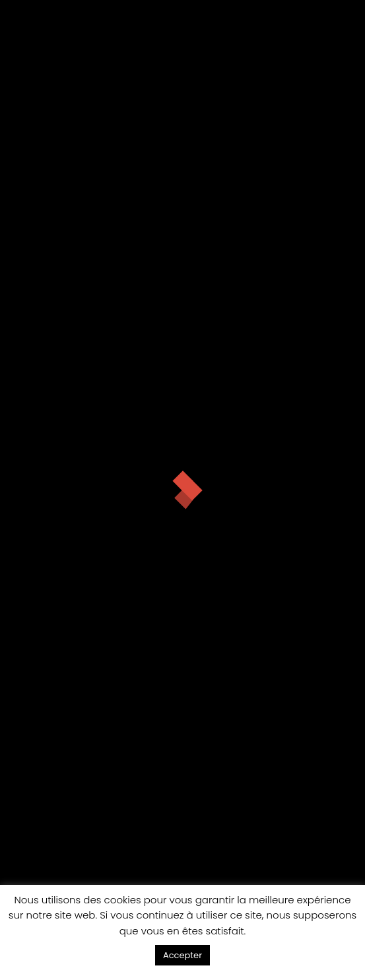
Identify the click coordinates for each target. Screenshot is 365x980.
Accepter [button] (182, 955)
